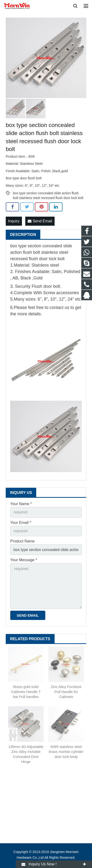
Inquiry (14, 221)
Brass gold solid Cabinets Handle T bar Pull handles (26, 692)
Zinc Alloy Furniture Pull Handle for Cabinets (66, 692)
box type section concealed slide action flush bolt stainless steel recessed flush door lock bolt (48, 193)
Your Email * (21, 523)
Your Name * (21, 504)
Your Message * (24, 560)
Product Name (22, 541)
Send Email (40, 221)
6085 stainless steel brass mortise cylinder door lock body (66, 752)
